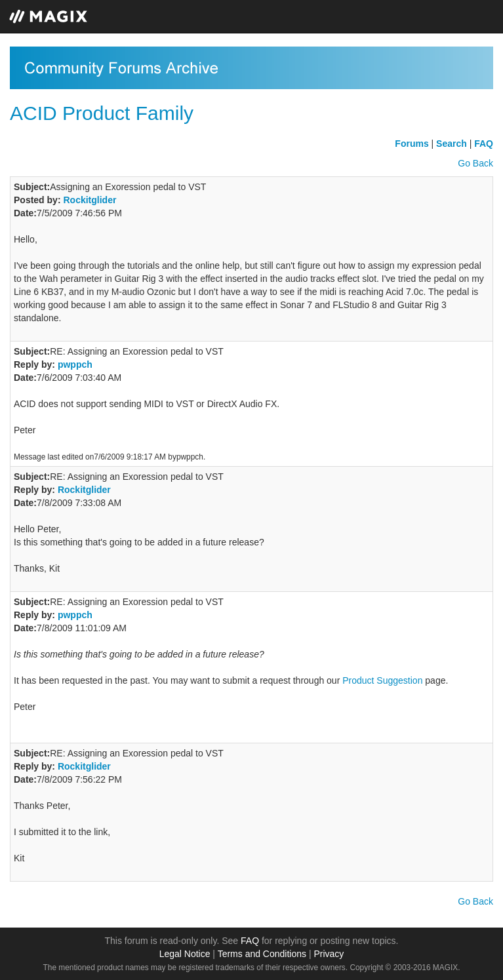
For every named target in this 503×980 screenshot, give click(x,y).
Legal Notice (185, 954)
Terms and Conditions (262, 954)
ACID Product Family (102, 113)
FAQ (250, 941)
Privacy (329, 954)
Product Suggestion (382, 680)
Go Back (475, 163)
